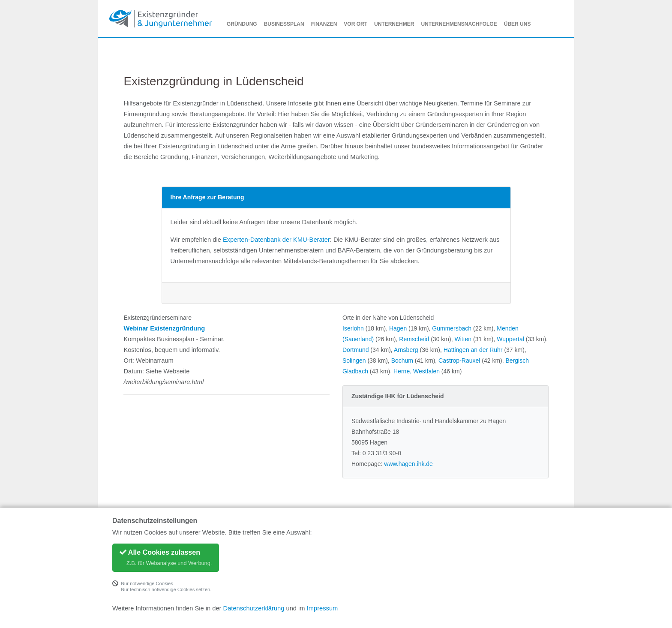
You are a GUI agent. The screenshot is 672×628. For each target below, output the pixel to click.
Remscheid (414, 339)
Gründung (242, 24)
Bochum (402, 361)
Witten (463, 339)
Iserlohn (353, 328)
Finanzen (324, 24)
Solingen (354, 361)
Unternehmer (394, 24)
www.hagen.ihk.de (408, 464)
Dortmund (355, 350)
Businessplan (284, 24)
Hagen (398, 328)
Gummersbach (452, 328)
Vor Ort (355, 24)
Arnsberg (406, 350)
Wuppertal (510, 339)
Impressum (322, 608)
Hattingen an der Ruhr (473, 350)
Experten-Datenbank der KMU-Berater (276, 240)
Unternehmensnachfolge (459, 24)
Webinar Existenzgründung (164, 328)
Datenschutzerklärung (254, 608)
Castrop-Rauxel (459, 361)
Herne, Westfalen (417, 371)
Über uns (517, 24)
